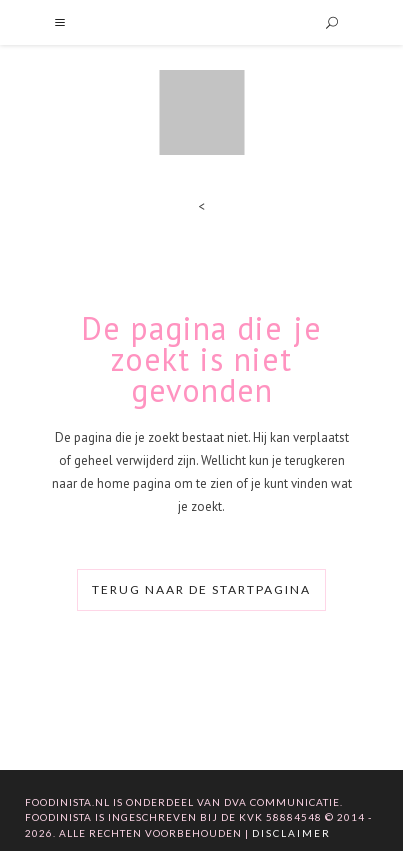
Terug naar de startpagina (201, 589)
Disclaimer (291, 833)
